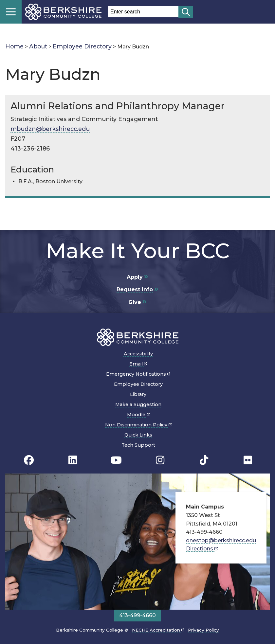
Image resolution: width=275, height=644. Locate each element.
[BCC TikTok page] (204, 460)
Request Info (135, 289)
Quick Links (138, 435)
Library (138, 394)
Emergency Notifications (138, 374)
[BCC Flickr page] (248, 460)
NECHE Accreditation (158, 630)
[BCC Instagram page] (160, 460)
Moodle (138, 415)
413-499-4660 (137, 615)
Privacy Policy (203, 630)
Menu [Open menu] (11, 12)
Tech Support (138, 445)
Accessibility (138, 354)
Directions (202, 549)
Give (135, 302)
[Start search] (186, 12)
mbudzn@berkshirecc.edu (50, 129)
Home (14, 46)
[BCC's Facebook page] (29, 460)
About (38, 46)
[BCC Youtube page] (116, 460)
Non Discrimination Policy (138, 425)
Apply (135, 277)
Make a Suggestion (138, 404)
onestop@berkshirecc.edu (221, 540)
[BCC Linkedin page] (73, 460)
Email (138, 364)
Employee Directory (82, 46)
